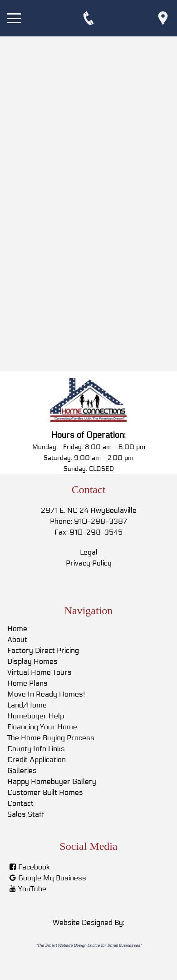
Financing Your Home (42, 727)
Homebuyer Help (36, 716)
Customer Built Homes (45, 792)
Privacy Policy (89, 563)
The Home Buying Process (51, 738)
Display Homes (32, 661)
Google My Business (52, 878)
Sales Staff (26, 814)
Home (17, 629)
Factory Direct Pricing (43, 650)
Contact (20, 803)
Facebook (34, 867)
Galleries (22, 770)
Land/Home (27, 705)
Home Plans (27, 683)
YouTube (32, 889)
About (17, 639)
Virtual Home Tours (39, 672)
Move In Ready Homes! (46, 694)
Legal (89, 552)
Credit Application (37, 760)
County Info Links (36, 749)
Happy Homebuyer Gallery (52, 781)
